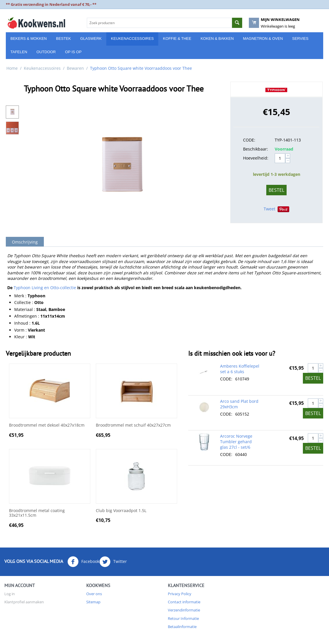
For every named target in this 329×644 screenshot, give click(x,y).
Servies (300, 39)
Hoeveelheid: (256, 158)
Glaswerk (91, 39)
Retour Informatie (183, 618)
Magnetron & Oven (263, 39)
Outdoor (46, 52)
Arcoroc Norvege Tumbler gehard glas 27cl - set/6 (236, 442)
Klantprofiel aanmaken (24, 602)
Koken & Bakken (217, 39)
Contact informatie (184, 602)
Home (12, 68)
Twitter (113, 562)
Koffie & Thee (177, 39)
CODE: (249, 140)
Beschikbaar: (256, 149)
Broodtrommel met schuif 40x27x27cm (133, 425)
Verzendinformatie (184, 610)
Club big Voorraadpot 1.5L (121, 511)
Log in (10, 594)
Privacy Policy (180, 594)
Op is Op (73, 52)
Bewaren (75, 68)
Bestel (276, 190)
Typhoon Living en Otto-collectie (45, 288)
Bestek (63, 39)
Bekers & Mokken (29, 39)
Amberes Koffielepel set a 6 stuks (240, 369)
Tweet (269, 209)
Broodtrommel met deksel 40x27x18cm (47, 425)
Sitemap (93, 602)
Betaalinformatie (182, 627)
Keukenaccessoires (132, 39)
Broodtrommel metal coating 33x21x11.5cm (37, 513)
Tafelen (19, 52)
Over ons (94, 594)
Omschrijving (25, 242)
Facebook (83, 562)
